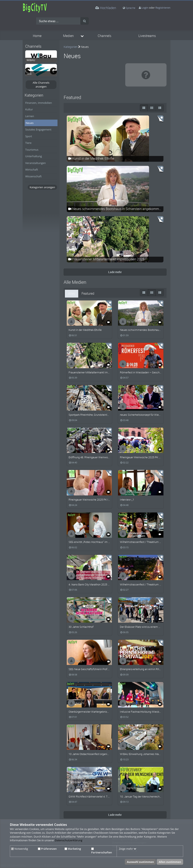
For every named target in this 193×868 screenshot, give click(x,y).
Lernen (30, 116)
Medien (68, 36)
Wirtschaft (32, 170)
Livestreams (147, 36)
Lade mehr (115, 272)
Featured (88, 294)
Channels (105, 36)
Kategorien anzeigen (42, 187)
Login (145, 8)
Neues (30, 123)
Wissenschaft (33, 176)
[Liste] (160, 108)
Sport (29, 136)
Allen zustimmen (170, 862)
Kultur (29, 109)
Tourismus (32, 150)
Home (37, 36)
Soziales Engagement (38, 129)
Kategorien (71, 47)
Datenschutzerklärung (69, 840)
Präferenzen (47, 849)
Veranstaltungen (36, 163)
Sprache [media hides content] (129, 8)
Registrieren (163, 8)
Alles (72, 294)
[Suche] (84, 21)
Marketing (73, 849)
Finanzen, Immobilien (39, 103)
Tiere (28, 143)
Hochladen (106, 8)
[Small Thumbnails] (152, 108)
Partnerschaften (102, 851)
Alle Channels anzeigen (41, 85)
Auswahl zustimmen (140, 862)
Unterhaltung (34, 156)
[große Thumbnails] (144, 108)
